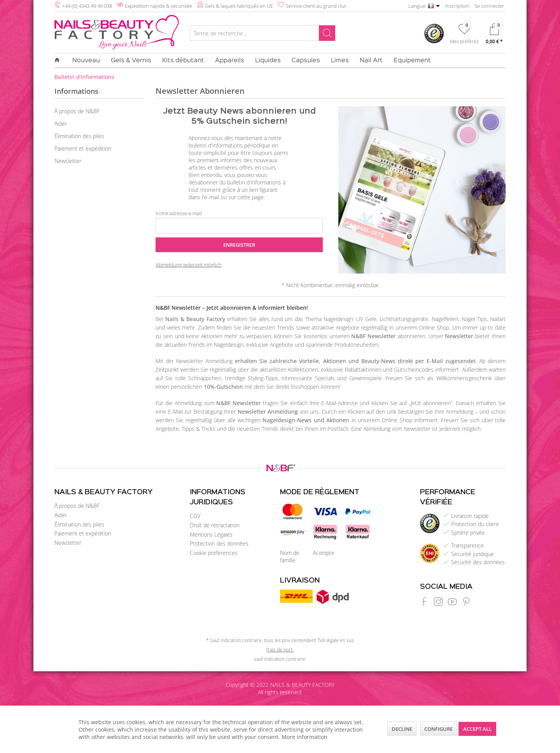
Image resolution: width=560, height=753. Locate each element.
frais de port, (280, 649)
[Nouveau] (86, 61)
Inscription (457, 6)
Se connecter (489, 6)
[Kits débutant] (183, 61)
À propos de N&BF (77, 111)
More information (304, 737)
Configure (438, 729)
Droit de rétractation (215, 525)
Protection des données (219, 543)
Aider (61, 124)
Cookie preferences (214, 553)
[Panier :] (494, 36)
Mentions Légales (211, 534)
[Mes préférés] (464, 35)
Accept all (477, 729)
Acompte (324, 553)
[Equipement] (409, 61)
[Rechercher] (327, 33)
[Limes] (340, 61)
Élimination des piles (79, 136)
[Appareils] (230, 61)
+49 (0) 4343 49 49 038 (87, 6)
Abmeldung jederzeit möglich (189, 265)
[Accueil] (60, 60)
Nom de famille (290, 556)
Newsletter (68, 161)
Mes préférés (464, 41)
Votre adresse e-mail (179, 213)
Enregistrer (239, 245)
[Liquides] (268, 61)
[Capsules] (306, 61)
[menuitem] (262, 34)
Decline (402, 729)
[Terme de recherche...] (262, 33)
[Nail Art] (371, 61)
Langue (417, 6)
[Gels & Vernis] (131, 61)
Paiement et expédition (83, 148)
